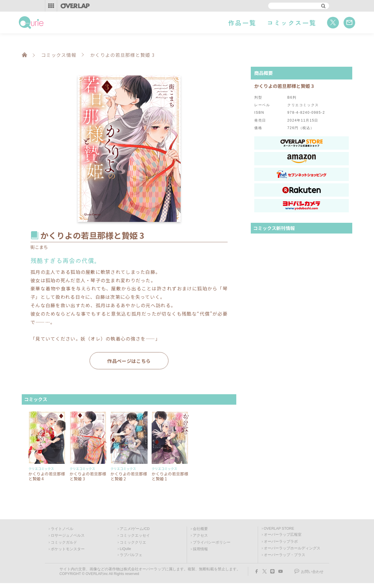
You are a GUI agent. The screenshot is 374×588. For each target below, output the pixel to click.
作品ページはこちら (129, 361)
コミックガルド (64, 542)
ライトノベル (62, 529)
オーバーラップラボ (281, 542)
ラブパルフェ (131, 555)
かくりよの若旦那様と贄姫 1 (170, 476)
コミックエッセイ (135, 535)
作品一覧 (242, 23)
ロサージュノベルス (68, 535)
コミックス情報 (59, 55)
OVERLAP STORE (279, 529)
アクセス (200, 535)
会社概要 (200, 529)
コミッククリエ (133, 542)
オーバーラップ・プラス (285, 555)
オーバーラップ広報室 (283, 535)
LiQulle (125, 549)
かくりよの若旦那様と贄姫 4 (47, 476)
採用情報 (200, 549)
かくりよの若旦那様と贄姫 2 (129, 476)
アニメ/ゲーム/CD (135, 529)
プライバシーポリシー (212, 542)
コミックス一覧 (292, 23)
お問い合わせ (312, 572)
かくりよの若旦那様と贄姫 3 (88, 476)
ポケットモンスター (68, 549)
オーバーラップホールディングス (292, 548)
